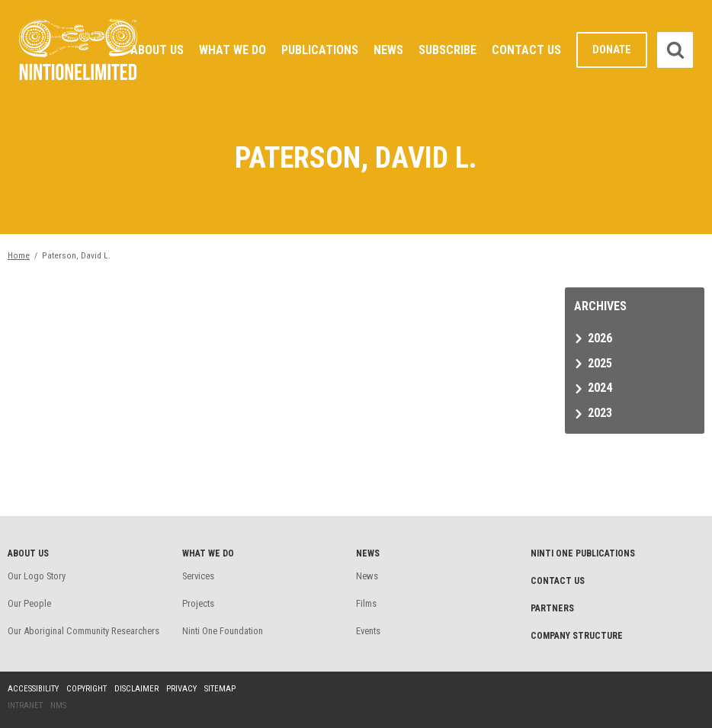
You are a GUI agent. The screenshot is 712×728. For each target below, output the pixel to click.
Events (368, 631)
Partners (552, 608)
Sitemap (220, 689)
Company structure (577, 636)
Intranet (25, 706)
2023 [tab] (600, 413)
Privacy (181, 689)
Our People (29, 603)
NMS (58, 706)
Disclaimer (136, 689)
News (388, 50)
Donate (612, 50)
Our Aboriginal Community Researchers (83, 631)
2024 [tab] (600, 388)
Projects (198, 603)
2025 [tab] (600, 363)
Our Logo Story (37, 576)
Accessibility (33, 689)
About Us (157, 50)
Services (198, 576)
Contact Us (526, 50)
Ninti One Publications (583, 553)
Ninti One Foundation (223, 631)
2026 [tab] (600, 338)
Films (366, 603)
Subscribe (447, 50)
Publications (320, 50)
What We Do (233, 50)
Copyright (87, 689)
